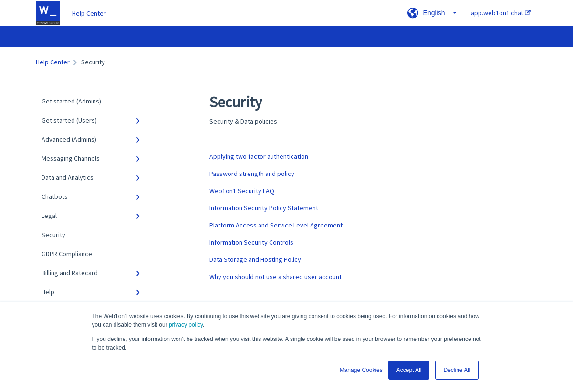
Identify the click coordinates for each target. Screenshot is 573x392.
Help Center (89, 13)
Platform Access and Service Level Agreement (276, 225)
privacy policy (186, 325)
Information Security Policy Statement (264, 208)
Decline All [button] (457, 370)
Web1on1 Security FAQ (242, 191)
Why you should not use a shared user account (276, 277)
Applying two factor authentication (259, 156)
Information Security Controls (251, 242)
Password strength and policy (252, 174)
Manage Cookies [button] (361, 370)
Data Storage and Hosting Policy (255, 259)
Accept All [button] (409, 370)
